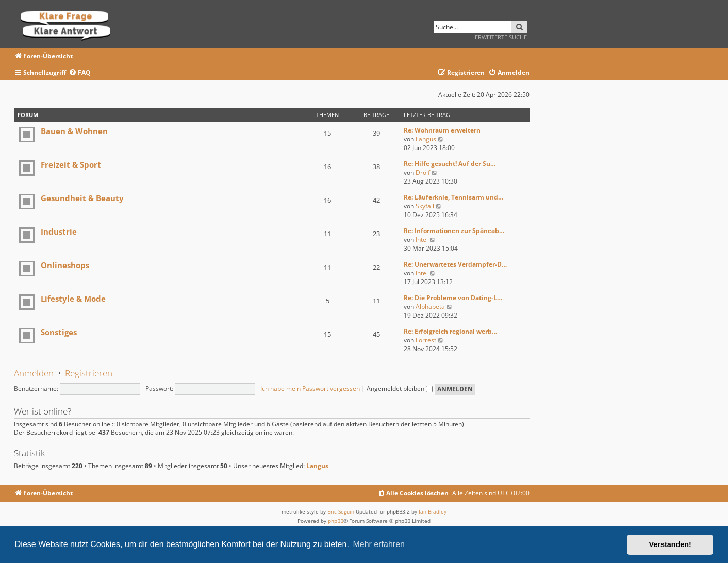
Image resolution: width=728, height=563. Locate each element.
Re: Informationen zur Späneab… (454, 231)
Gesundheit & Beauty (82, 198)
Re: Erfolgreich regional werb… (450, 331)
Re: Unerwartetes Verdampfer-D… (455, 264)
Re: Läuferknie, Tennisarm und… (453, 197)
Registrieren (89, 373)
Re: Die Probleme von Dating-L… (453, 298)
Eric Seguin (341, 511)
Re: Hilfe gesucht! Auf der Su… (450, 164)
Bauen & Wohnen (74, 131)
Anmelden (34, 373)
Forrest (426, 340)
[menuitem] (80, 73)
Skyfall (425, 206)
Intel (422, 239)
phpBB (336, 521)
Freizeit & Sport (71, 164)
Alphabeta (430, 307)
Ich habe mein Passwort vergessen (310, 388)
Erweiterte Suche (501, 37)
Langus (426, 139)
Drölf (423, 172)
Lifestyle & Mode (73, 299)
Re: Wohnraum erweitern (442, 130)
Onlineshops (65, 265)
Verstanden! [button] (670, 544)
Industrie (59, 231)
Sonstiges (59, 332)
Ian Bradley (433, 511)
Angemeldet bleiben (400, 388)
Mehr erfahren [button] (379, 544)
